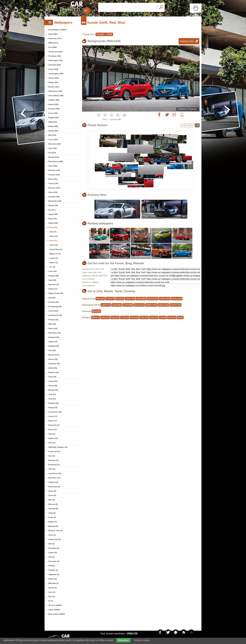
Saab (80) (52, 280)
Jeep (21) (52, 399)
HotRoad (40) (54, 346)
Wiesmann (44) (54, 333)
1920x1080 (164, 305)
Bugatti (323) (54, 118)
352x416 (96, 317)
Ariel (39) (52, 350)
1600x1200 (177, 299)
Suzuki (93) (53, 227)
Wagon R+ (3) (55, 254)
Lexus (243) (53, 140)
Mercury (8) (53, 504)
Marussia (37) (54, 355)
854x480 (96, 311)
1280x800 (117, 305)
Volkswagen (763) (56, 60)
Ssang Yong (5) (55, 539)
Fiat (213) (52, 153)
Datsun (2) (53, 579)
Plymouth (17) (54, 425)
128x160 (144, 317)
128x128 (154, 317)
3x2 (187, 125)
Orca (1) (52, 596)
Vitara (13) (54, 236)
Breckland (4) (54, 548)
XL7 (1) (52, 267)
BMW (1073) (53, 43)
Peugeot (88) (53, 276)
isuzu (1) (52, 592)
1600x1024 (139, 305)
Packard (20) (53, 403)
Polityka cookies (142, 640)
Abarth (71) (53, 289)
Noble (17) (52, 421)
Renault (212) (54, 157)
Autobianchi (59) (55, 315)
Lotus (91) (52, 271)
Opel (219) (52, 148)
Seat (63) (52, 298)
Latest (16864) (54, 610)
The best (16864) (55, 605)
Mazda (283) (53, 126)
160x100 (134, 317)
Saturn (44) (53, 328)
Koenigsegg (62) (55, 306)
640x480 (100, 299)
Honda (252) (53, 131)
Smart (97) (53, 219)
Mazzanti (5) (53, 526)
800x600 (120, 299)
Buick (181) (53, 179)
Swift (110, 34)
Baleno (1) (54, 263)
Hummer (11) (54, 460)
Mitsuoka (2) (53, 583)
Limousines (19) (55, 412)
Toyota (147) (53, 183)
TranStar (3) (53, 570)
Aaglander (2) (54, 574)
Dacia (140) (53, 192)
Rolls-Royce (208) (56, 161)
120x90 (163, 317)
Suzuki (100, 34)
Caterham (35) (54, 364)
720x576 (110, 299)
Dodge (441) (53, 82)
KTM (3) (51, 566)
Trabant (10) (53, 482)
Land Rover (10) (55, 473)
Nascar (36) (53, 359)
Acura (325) (53, 113)
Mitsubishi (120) (55, 201)
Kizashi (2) (54, 258)
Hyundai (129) (54, 197)
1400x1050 (164, 299)
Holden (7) (53, 522)
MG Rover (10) (54, 478)
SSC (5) (51, 544)
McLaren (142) (54, 188)
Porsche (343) (54, 109)
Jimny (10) (54, 245)
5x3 (192, 125)
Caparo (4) (53, 553)
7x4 (197, 125)
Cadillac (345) (54, 100)
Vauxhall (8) (53, 509)
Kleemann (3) (54, 561)
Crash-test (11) (54, 451)
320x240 (105, 317)
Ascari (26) (53, 386)
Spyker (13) (53, 438)
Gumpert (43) (54, 337)
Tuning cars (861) (55, 52)
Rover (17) (53, 429)
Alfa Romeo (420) (55, 91)
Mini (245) (52, 135)
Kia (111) (52, 210)
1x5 (183, 125)
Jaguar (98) (53, 214)
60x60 (180, 317)
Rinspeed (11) (54, 465)
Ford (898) (52, 47)
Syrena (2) (52, 588)
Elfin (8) (51, 500)
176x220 (125, 317)
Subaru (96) (53, 223)
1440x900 (128, 305)
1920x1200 (176, 305)
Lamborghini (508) (56, 74)
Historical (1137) (55, 38)
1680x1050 (151, 305)
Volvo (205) (53, 166)
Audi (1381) (53, 34)
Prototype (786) (55, 56)
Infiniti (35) (53, 368)
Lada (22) (52, 394)
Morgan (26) (53, 390)
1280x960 (141, 299)
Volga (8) (52, 513)
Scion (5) (52, 535)
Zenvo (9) (52, 495)
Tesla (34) (52, 377)
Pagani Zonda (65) (56, 293)
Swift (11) (53, 241)
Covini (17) (53, 416)
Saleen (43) (53, 342)
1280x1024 (152, 299)
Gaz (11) (52, 456)
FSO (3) (51, 557)
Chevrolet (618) (55, 65)
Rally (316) (53, 122)
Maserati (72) (54, 284)
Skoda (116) (53, 205)
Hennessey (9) (54, 487)
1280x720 (106, 305)
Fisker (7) (52, 517)
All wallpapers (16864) (57, 30)
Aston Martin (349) (56, 96)
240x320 (115, 317)
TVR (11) (52, 469)
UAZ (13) (52, 443)
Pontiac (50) (53, 320)
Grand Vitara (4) (56, 249)
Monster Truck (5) (56, 531)
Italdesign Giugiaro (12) (58, 447)
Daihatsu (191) (54, 170)
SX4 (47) (53, 232)
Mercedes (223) (55, 144)
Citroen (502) (54, 78)
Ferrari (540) (53, 69)
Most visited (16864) (57, 614)
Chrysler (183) (54, 175)
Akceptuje (123, 640)
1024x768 (130, 299)
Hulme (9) (52, 491)
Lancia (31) (53, 381)
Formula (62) (53, 302)
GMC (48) (52, 324)
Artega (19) (53, 408)
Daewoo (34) (53, 372)
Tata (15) (52, 434)
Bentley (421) (54, 87)
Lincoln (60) (53, 311)
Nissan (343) (53, 104)
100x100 (172, 317)
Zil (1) (51, 601)
